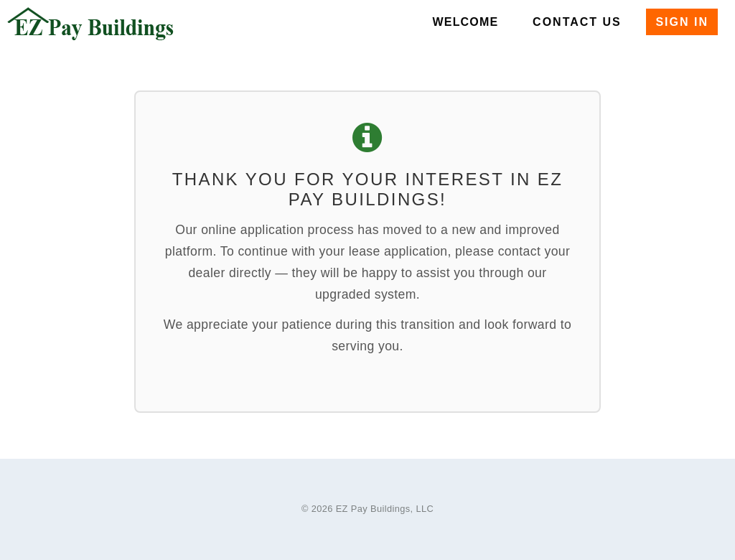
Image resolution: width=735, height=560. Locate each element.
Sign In (682, 22)
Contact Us (577, 22)
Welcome (465, 22)
